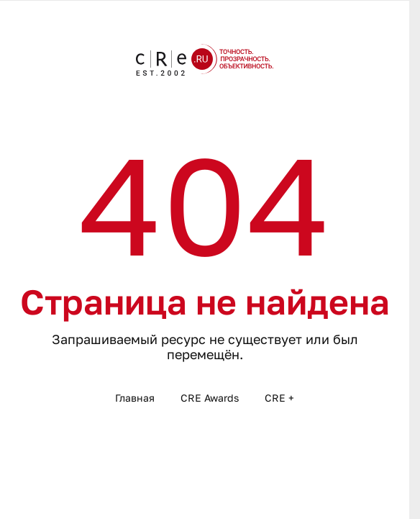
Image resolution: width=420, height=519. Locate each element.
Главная (135, 398)
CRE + (279, 398)
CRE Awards (210, 398)
